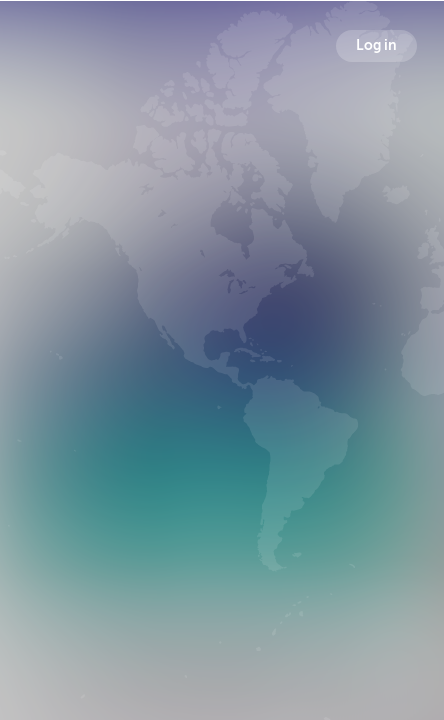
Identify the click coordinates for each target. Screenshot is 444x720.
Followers (226, 449)
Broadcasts (104, 449)
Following (345, 449)
